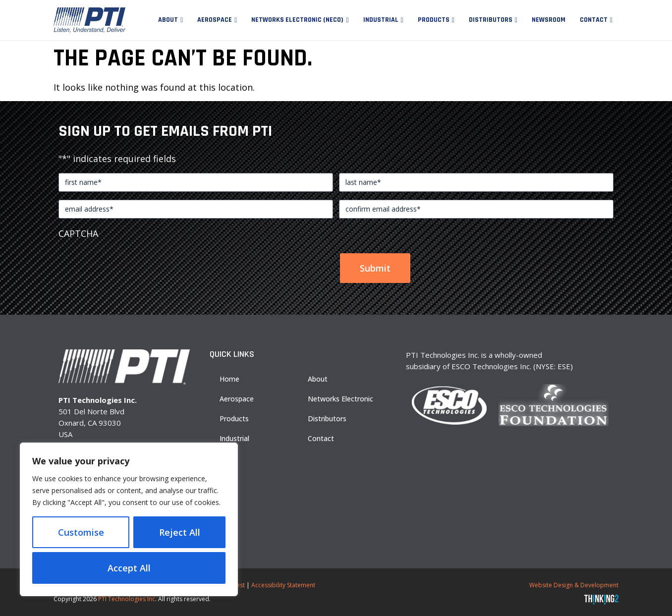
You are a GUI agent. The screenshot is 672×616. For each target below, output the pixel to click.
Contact (594, 20)
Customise (81, 532)
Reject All (180, 532)
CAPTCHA (78, 233)
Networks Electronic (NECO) (297, 20)
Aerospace (215, 20)
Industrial (381, 20)
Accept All (129, 568)
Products (434, 20)
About (168, 20)
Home (229, 379)
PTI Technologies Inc (127, 599)
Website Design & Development (574, 585)
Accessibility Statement (283, 585)
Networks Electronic (340, 399)
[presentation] (134, 264)
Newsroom (549, 20)
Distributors (491, 20)
